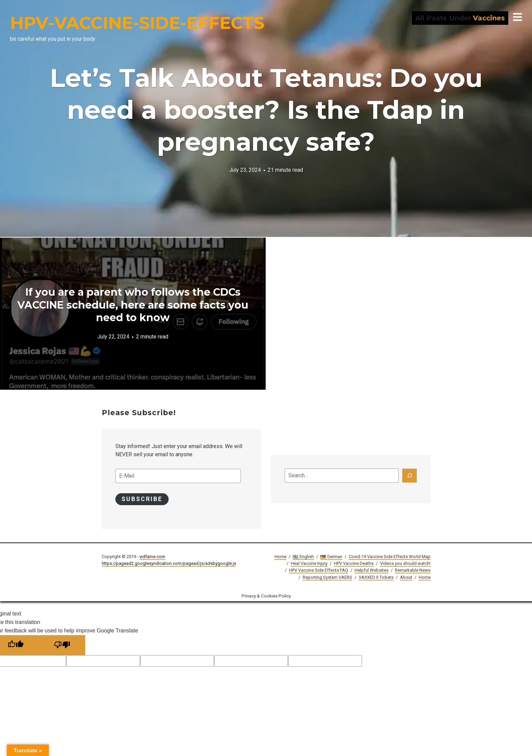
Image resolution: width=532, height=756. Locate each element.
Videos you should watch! (405, 564)
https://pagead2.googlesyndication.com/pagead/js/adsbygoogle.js (169, 564)
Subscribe (142, 499)
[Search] (410, 476)
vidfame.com (152, 557)
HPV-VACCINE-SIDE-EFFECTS (137, 23)
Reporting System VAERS (327, 577)
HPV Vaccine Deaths (354, 564)
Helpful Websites (372, 570)
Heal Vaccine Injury (309, 564)
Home (280, 557)
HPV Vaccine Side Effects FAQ (319, 570)
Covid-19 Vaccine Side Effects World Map (390, 557)
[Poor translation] (62, 645)
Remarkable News (413, 570)
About (406, 577)
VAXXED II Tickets (376, 577)
